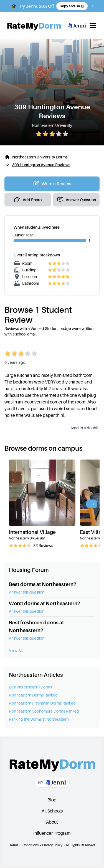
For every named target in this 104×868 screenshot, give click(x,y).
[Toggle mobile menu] (93, 26)
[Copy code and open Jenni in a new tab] (72, 6)
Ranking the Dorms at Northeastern (39, 719)
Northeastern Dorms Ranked (33, 695)
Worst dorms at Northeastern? (45, 603)
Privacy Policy (52, 845)
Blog (52, 800)
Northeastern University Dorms (40, 157)
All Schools (52, 811)
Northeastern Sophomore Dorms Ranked (44, 711)
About (52, 822)
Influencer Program (52, 833)
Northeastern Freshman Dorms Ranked (42, 703)
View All (16, 650)
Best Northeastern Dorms (30, 687)
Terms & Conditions (24, 845)
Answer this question (27, 592)
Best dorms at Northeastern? (43, 584)
